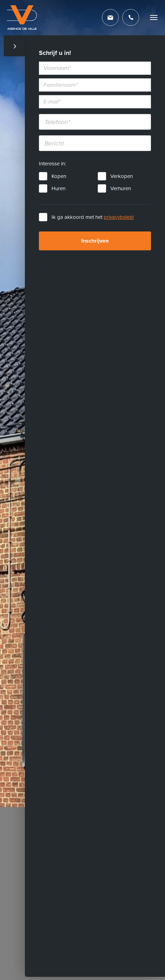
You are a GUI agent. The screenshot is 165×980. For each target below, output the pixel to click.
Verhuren (121, 188)
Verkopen (122, 176)
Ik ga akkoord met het (93, 217)
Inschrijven (95, 241)
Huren (59, 188)
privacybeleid (119, 217)
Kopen (59, 176)
